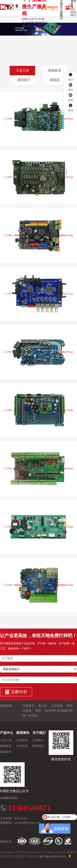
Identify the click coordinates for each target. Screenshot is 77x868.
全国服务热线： (10, 798)
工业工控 (22, 70)
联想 (69, 706)
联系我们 (38, 746)
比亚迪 (27, 711)
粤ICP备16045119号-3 (52, 857)
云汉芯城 (57, 706)
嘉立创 (43, 706)
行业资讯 (22, 740)
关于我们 (39, 733)
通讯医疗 (24, 80)
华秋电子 (28, 706)
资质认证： (7, 842)
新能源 (55, 80)
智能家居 (55, 70)
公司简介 (38, 740)
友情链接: (6, 706)
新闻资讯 (23, 733)
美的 (38, 711)
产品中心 (7, 733)
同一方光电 (30, 716)
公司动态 (22, 746)
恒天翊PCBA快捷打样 (59, 711)
